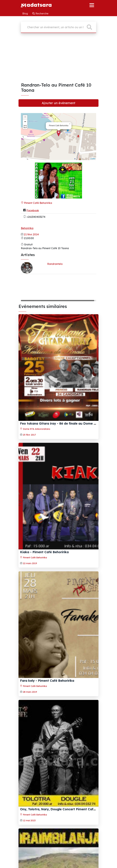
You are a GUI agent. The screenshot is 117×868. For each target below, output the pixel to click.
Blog (25, 13)
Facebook (33, 210)
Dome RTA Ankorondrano (35, 429)
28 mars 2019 (30, 692)
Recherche (40, 13)
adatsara (36, 5)
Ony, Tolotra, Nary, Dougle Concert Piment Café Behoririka (66, 809)
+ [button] (25, 117)
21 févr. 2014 (31, 234)
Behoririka (27, 228)
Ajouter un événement (58, 103)
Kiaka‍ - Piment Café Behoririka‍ (44, 552)
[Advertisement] (58, 59)
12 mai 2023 (29, 820)
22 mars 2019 (30, 563)
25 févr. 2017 (29, 435)
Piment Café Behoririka (36, 203)
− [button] (25, 122)
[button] (25, 127)
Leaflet (93, 159)
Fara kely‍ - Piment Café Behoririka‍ (47, 681)
